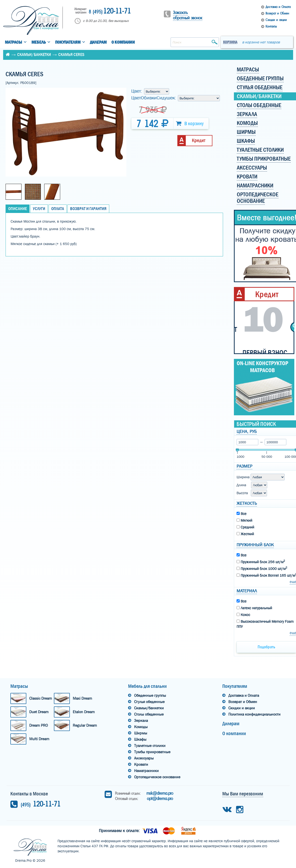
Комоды (141, 727)
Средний (245, 527)
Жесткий (245, 534)
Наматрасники (146, 771)
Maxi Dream (82, 698)
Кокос (243, 615)
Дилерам (98, 42)
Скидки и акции (276, 20)
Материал (247, 591)
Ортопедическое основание (157, 777)
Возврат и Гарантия (88, 209)
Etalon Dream (84, 712)
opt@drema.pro (160, 799)
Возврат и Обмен (277, 13)
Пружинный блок (255, 545)
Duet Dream (39, 712)
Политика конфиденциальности (254, 714)
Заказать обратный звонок (188, 15)
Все (242, 514)
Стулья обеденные (149, 702)
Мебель (39, 42)
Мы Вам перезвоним (243, 794)
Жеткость (247, 503)
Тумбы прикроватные (152, 752)
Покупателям (68, 42)
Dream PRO (39, 725)
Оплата (58, 209)
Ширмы (141, 733)
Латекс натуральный (254, 608)
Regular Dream (85, 725)
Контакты (271, 26)
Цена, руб (247, 432)
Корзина (230, 42)
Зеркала (141, 721)
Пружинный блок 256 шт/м (261, 562)
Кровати (141, 764)
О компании (123, 42)
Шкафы (140, 739)
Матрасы (13, 42)
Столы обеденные (149, 714)
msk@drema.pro (160, 793)
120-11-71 (110, 12)
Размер (244, 466)
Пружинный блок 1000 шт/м (262, 568)
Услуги (39, 209)
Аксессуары (144, 758)
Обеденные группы (150, 695)
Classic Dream (41, 698)
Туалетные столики (150, 746)
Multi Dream (39, 739)
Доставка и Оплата (278, 7)
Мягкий (244, 520)
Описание (18, 209)
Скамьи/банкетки (34, 55)
